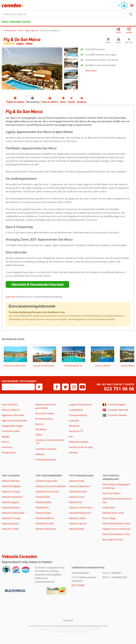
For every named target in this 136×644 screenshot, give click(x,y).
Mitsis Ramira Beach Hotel (116, 523)
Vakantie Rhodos (78, 491)
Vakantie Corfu (77, 497)
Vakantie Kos (42, 507)
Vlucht (71, 102)
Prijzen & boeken (15, 102)
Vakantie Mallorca (45, 518)
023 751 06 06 (119, 389)
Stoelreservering (44, 419)
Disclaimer (74, 426)
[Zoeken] (131, 14)
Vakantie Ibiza (43, 497)
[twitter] (65, 387)
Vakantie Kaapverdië (46, 481)
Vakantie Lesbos (77, 518)
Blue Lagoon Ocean (113, 539)
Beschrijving (33, 102)
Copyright (74, 420)
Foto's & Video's (50, 102)
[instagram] (74, 387)
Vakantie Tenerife (45, 523)
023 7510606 (78, 585)
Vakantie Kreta (43, 513)
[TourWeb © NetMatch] (68, 620)
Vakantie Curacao (11, 491)
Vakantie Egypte (10, 502)
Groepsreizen (9, 452)
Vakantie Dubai (43, 502)
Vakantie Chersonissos (81, 507)
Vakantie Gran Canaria (47, 491)
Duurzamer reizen (45, 413)
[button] (37, 284)
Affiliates (40, 454)
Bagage (6, 436)
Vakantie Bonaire (11, 481)
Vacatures (74, 431)
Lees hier (10, 297)
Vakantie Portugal (11, 518)
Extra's (5, 442)
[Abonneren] (39, 387)
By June (39, 424)
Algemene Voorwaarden (14, 420)
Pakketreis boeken (79, 442)
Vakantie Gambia (11, 507)
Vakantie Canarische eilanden (51, 486)
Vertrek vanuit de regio (81, 447)
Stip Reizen (41, 429)
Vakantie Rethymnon (80, 513)
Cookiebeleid (76, 410)
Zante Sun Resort (112, 493)
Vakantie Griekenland (13, 513)
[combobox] (68, 14)
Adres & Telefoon (11, 410)
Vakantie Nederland (12, 497)
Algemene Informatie (13, 415)
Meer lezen (91, 70)
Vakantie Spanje (10, 523)
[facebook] (57, 387)
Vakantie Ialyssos (78, 523)
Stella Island (109, 507)
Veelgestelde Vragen (12, 426)
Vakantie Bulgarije (11, 486)
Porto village (109, 518)
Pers (71, 436)
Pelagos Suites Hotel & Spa (117, 529)
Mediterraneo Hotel (113, 513)
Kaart (63, 102)
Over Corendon (10, 404)
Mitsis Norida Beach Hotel (116, 534)
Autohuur (82, 102)
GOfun (39, 435)
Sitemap (73, 452)
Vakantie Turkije (10, 529)
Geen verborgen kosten (16, 22)
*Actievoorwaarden (46, 460)
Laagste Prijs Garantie (80, 404)
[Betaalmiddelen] (15, 591)
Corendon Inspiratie (46, 449)
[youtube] (82, 387)
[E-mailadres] (18, 387)
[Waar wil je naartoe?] (68, 14)
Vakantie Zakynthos (46, 529)
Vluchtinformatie (11, 431)
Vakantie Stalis (76, 529)
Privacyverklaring (78, 415)
